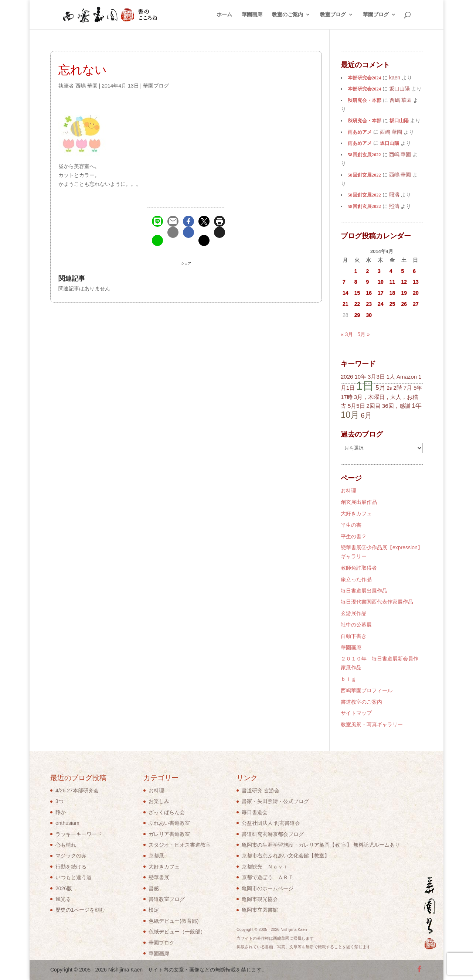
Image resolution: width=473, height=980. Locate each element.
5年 (418, 388)
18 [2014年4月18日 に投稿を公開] (392, 293)
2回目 (374, 406)
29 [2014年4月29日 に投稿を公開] (357, 315)
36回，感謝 (396, 406)
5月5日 (356, 406)
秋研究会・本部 (365, 100)
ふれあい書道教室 (169, 823)
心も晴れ (66, 845)
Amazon (407, 377)
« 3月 (347, 334)
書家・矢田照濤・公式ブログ (275, 801)
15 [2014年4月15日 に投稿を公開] (357, 293)
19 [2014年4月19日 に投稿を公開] (404, 293)
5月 (380, 388)
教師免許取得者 (359, 568)
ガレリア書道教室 (169, 834)
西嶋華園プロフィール (367, 690)
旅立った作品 (356, 579)
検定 (154, 910)
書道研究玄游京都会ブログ (273, 834)
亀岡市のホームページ (268, 888)
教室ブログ (333, 15)
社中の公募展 (356, 625)
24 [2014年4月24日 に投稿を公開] (381, 304)
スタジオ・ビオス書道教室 (180, 845)
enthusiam (67, 823)
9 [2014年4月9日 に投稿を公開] (367, 282)
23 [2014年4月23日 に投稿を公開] (369, 304)
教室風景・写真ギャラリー (372, 724)
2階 (397, 388)
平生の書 (351, 525)
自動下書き (354, 636)
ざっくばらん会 (167, 812)
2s (389, 388)
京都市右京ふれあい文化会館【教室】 (286, 856)
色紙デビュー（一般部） (177, 932)
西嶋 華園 (86, 86)
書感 (154, 888)
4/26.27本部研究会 (77, 791)
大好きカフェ (356, 513)
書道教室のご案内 (361, 702)
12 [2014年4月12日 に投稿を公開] (404, 282)
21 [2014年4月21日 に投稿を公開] (346, 304)
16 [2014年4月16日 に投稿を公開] (369, 293)
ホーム (224, 15)
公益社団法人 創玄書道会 (271, 823)
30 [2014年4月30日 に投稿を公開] (369, 315)
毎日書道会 (255, 812)
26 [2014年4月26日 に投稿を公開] (404, 304)
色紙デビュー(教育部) (173, 921)
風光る (63, 899)
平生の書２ (354, 536)
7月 (408, 388)
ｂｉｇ (348, 679)
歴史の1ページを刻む (80, 910)
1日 (365, 386)
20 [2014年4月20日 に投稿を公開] (416, 293)
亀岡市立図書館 (260, 910)
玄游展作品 (354, 613)
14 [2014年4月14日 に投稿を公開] (346, 293)
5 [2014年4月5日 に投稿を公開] (403, 271)
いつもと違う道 (74, 877)
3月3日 (376, 377)
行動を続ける (71, 867)
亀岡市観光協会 (260, 899)
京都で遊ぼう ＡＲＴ (268, 877)
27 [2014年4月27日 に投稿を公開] (416, 304)
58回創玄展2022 (364, 155)
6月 (366, 415)
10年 (360, 377)
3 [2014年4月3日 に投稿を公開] (379, 271)
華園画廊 (252, 15)
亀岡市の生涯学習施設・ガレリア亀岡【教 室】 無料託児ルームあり (321, 845)
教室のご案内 (287, 15)
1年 (416, 406)
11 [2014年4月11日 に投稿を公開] (392, 282)
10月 (350, 415)
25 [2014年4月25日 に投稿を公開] (392, 304)
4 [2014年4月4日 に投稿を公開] (391, 271)
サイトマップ (356, 713)
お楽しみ (159, 801)
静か (61, 812)
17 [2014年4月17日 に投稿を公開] (381, 293)
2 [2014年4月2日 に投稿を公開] (367, 271)
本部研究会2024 (364, 78)
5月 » (363, 334)
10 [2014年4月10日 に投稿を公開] (381, 282)
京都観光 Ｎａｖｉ (265, 867)
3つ (59, 801)
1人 (391, 377)
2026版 (64, 888)
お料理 (348, 491)
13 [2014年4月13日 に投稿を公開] (416, 282)
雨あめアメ (360, 132)
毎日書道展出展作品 (364, 591)
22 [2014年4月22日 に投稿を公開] (357, 304)
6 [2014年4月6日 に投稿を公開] (414, 271)
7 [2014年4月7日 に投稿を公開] (344, 282)
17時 (347, 397)
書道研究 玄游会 (261, 791)
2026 (347, 377)
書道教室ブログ (167, 899)
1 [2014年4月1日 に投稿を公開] (356, 271)
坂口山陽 (399, 121)
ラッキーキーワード (79, 834)
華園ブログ (376, 15)
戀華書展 (159, 877)
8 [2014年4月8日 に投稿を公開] (356, 282)
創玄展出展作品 (359, 502)
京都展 (156, 856)
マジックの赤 (71, 856)
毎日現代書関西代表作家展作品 (377, 602)
